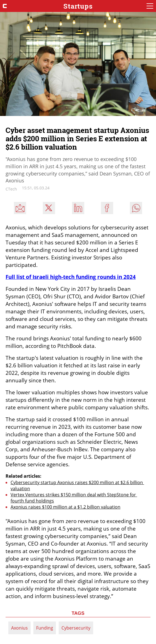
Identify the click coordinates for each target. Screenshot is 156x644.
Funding (45, 628)
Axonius (19, 628)
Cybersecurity (76, 628)
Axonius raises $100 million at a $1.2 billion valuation (65, 507)
